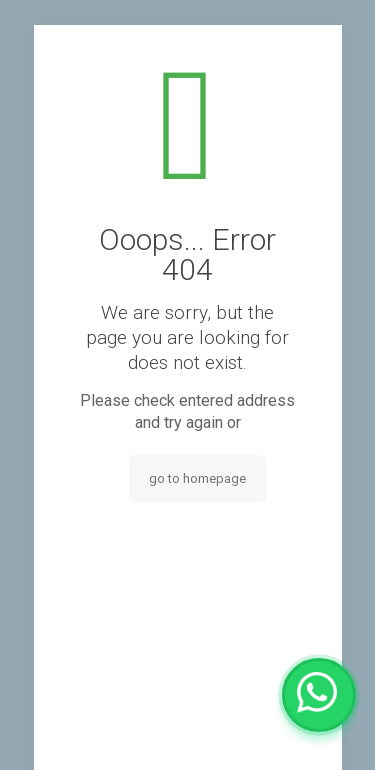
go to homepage (197, 478)
